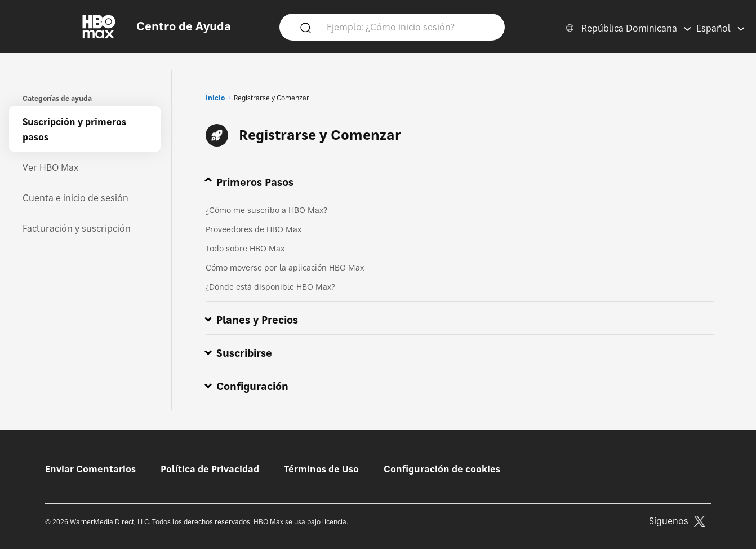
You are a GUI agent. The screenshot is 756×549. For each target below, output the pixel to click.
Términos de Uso (321, 469)
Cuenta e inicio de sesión (75, 198)
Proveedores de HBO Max (254, 229)
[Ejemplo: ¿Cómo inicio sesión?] (408, 26)
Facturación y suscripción (77, 228)
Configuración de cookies (442, 469)
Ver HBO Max (50, 167)
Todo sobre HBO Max (245, 248)
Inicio (215, 98)
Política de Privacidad (210, 469)
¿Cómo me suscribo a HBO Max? (266, 210)
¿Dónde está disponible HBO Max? (270, 287)
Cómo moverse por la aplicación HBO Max (285, 267)
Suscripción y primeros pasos (74, 129)
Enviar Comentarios (90, 469)
